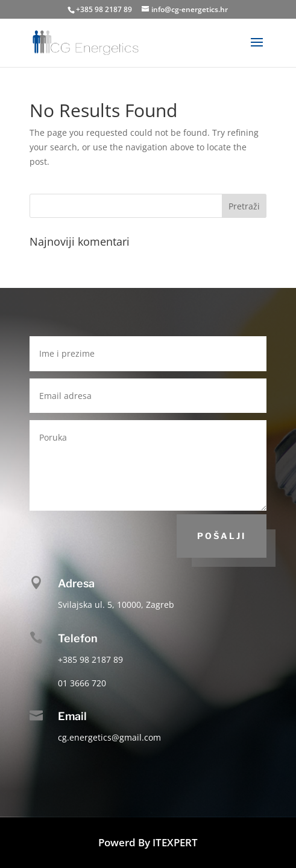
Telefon (78, 638)
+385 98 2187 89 (104, 9)
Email (72, 716)
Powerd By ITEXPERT (148, 842)
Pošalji (222, 536)
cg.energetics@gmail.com (109, 737)
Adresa (76, 583)
